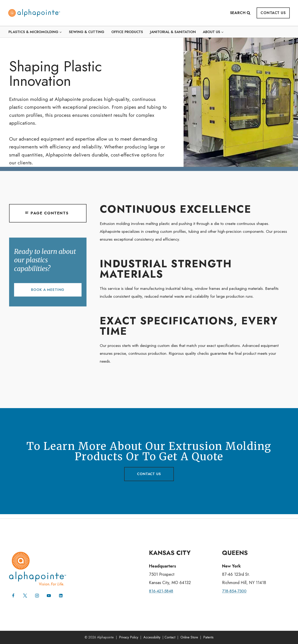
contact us (149, 478)
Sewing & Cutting (87, 32)
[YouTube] (49, 596)
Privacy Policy (129, 637)
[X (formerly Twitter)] (25, 596)
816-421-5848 (162, 591)
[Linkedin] (61, 596)
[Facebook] (13, 596)
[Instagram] (37, 596)
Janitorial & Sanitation (173, 32)
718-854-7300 (235, 591)
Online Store (189, 637)
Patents (208, 637)
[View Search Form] (242, 13)
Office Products (127, 32)
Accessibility (152, 637)
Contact (170, 637)
